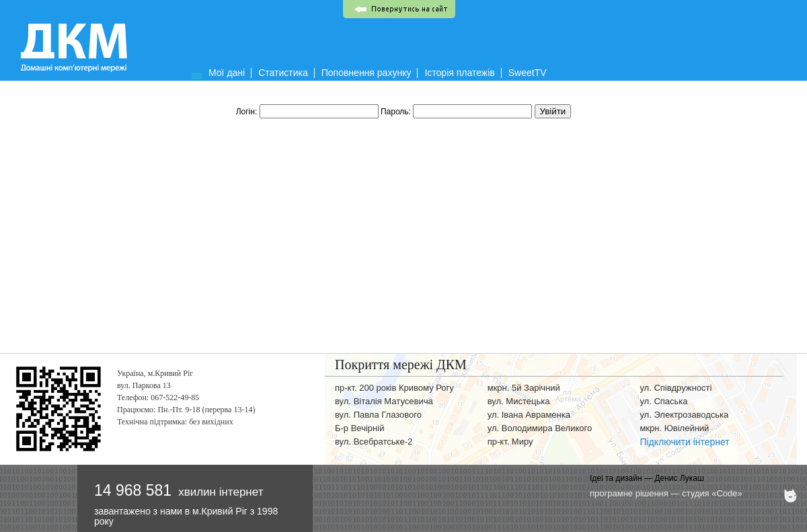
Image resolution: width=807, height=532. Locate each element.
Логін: (308, 112)
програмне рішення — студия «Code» (666, 493)
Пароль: (458, 112)
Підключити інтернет (684, 442)
